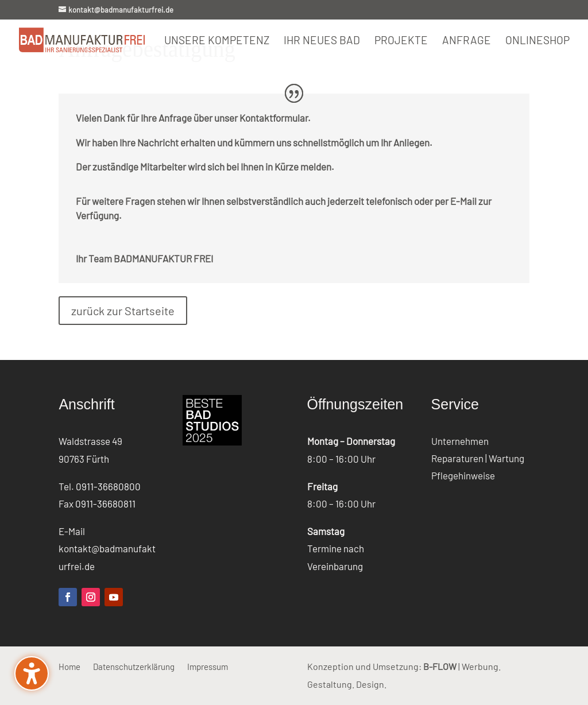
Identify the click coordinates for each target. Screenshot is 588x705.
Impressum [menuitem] (208, 666)
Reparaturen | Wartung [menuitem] (478, 459)
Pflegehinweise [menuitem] (463, 476)
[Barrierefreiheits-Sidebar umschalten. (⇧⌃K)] (32, 673)
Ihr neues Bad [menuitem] (322, 41)
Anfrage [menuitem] (467, 41)
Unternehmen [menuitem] (460, 442)
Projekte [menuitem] (401, 41)
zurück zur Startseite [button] (123, 311)
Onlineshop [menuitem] (537, 41)
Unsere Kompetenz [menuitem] (217, 41)
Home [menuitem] (69, 666)
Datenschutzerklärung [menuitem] (134, 666)
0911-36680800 (108, 486)
